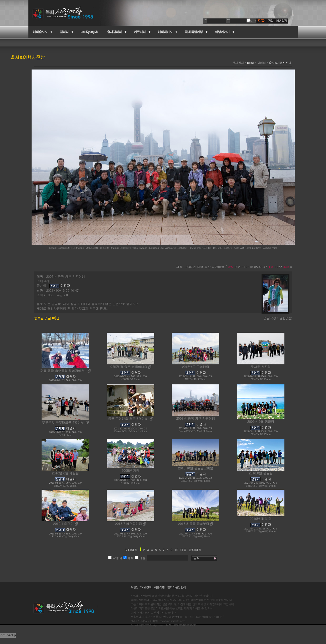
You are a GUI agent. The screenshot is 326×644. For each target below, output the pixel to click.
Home (251, 63)
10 (176, 550)
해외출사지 (40, 32)
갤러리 (64, 32)
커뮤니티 (140, 32)
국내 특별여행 (194, 32)
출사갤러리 (114, 32)
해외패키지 (165, 32)
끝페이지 (195, 550)
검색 (197, 558)
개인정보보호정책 (141, 587)
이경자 (65, 285)
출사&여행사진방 (280, 63)
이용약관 (159, 587)
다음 (183, 550)
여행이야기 (222, 32)
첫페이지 (131, 550)
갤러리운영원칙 (177, 587)
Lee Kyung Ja (89, 32)
